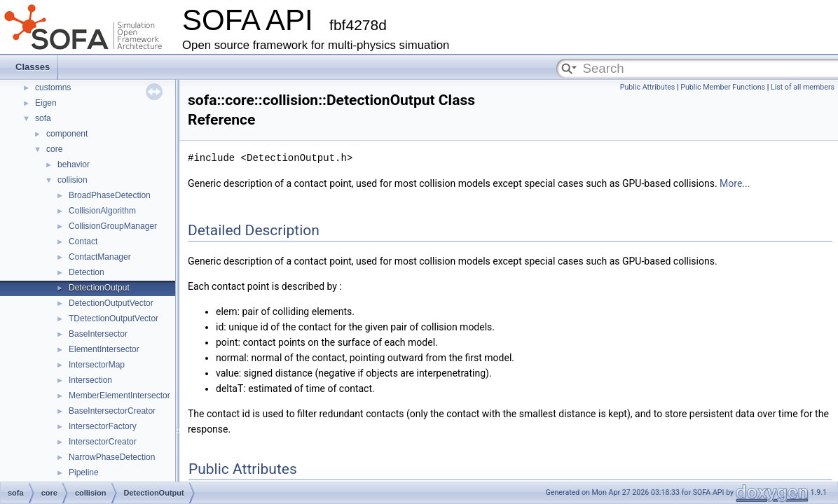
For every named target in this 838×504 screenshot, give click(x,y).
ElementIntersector (104, 349)
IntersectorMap (97, 365)
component (67, 134)
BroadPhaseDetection (110, 195)
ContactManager (100, 257)
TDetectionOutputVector (114, 318)
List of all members (803, 87)
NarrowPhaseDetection (112, 457)
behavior (74, 164)
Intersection (90, 380)
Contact (83, 241)
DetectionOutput (99, 288)
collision (73, 180)
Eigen (46, 103)
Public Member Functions (723, 87)
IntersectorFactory (103, 426)
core (54, 149)
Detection (87, 272)
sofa (43, 118)
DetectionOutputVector (111, 303)
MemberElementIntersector (119, 395)
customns (53, 87)
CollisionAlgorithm (102, 211)
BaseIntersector (98, 334)
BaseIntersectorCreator (112, 411)
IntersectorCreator (103, 442)
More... (735, 183)
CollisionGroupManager (113, 226)
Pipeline (84, 472)
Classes (33, 67)
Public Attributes (648, 87)
